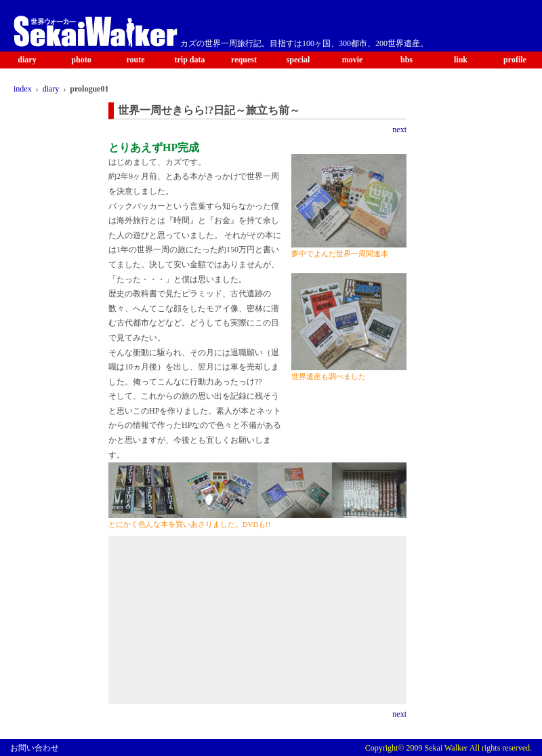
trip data (190, 60)
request (244, 60)
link (461, 60)
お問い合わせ (35, 748)
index (23, 89)
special (298, 60)
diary (27, 60)
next (399, 130)
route (135, 60)
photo (81, 60)
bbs (406, 60)
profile (515, 60)
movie (353, 60)
